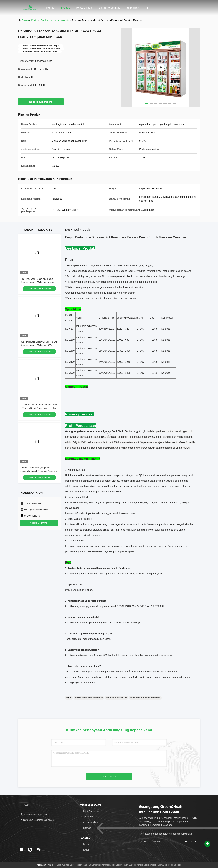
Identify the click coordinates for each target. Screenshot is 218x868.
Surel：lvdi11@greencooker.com (37, 820)
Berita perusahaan (110, 8)
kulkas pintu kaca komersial (89, 698)
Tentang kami (84, 8)
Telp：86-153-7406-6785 (34, 814)
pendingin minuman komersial (145, 698)
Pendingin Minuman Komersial (55, 20)
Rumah (51, 8)
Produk (65, 8)
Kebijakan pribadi (45, 865)
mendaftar (190, 841)
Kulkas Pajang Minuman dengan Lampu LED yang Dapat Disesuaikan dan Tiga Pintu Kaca (39, 408)
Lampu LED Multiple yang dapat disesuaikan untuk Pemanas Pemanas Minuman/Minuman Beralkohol (38, 471)
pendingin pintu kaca (116, 698)
